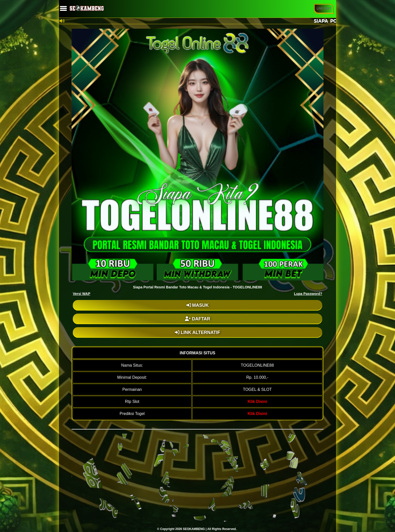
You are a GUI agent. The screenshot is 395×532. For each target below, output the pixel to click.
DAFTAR (198, 319)
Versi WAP (81, 294)
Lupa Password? (308, 294)
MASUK (198, 305)
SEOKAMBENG (194, 529)
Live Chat (324, 9)
